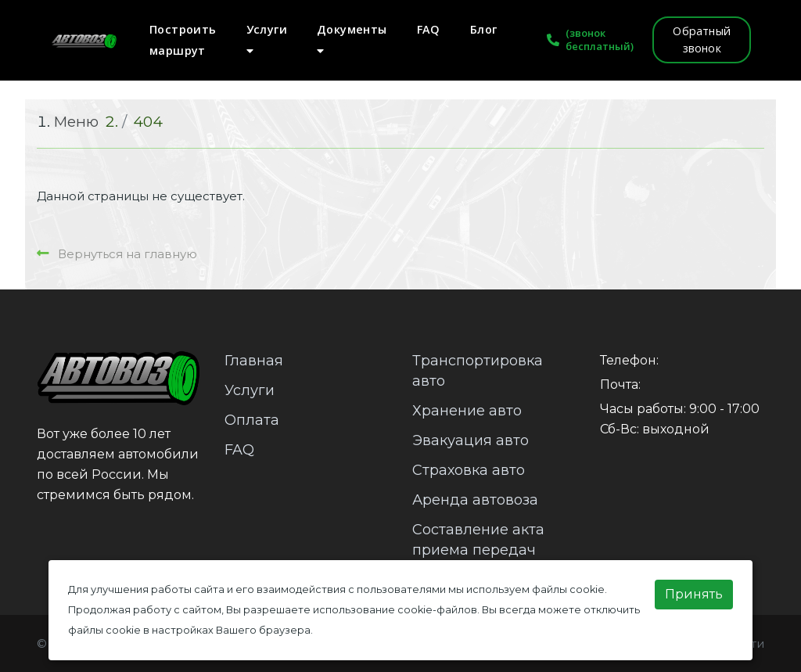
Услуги (267, 39)
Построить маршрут (183, 40)
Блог (484, 29)
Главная (254, 361)
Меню (76, 122)
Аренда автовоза (475, 500)
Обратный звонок (702, 40)
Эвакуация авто (471, 440)
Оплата (252, 420)
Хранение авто (467, 411)
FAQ (429, 29)
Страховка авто (469, 470)
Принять (694, 594)
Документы (352, 39)
